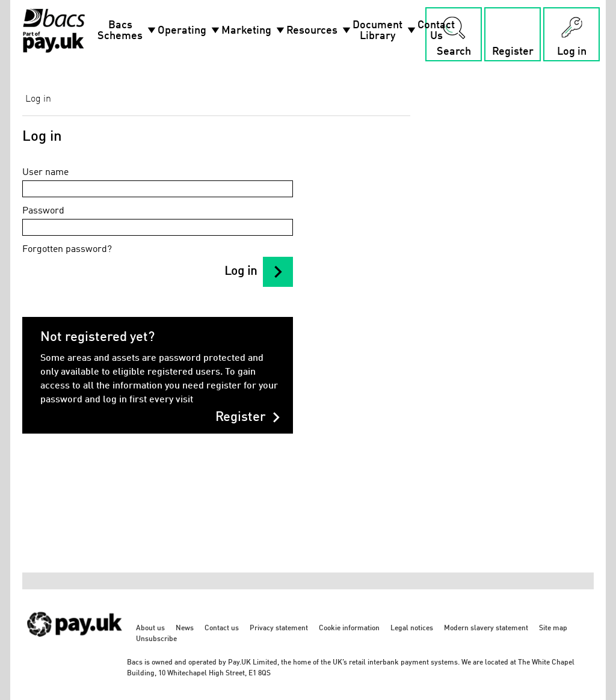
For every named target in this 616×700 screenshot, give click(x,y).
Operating (189, 31)
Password (43, 211)
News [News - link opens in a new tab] (185, 628)
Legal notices (412, 628)
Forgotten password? (67, 250)
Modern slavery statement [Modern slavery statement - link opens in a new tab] (486, 628)
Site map (553, 628)
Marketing (254, 31)
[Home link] (54, 31)
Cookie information (349, 628)
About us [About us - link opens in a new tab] (150, 628)
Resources (319, 31)
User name (45, 173)
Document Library (385, 31)
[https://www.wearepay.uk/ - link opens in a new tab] (75, 643)
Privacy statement (279, 628)
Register (248, 417)
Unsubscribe (156, 639)
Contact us (222, 628)
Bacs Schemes (128, 31)
